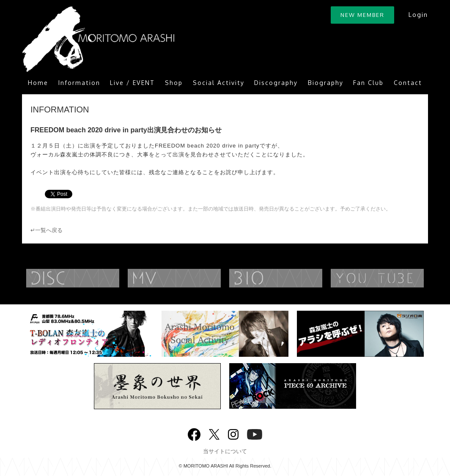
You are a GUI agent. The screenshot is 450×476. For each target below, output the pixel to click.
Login (418, 15)
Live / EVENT (132, 83)
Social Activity (219, 83)
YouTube (255, 434)
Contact (408, 83)
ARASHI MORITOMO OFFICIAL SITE (98, 39)
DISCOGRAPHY (90, 278)
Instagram (233, 434)
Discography (276, 83)
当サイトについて (225, 451)
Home (38, 83)
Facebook (194, 433)
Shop (174, 83)
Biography (326, 83)
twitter (214, 434)
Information (79, 83)
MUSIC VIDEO (191, 278)
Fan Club (368, 83)
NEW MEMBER (362, 15)
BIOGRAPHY (293, 278)
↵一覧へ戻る (47, 230)
